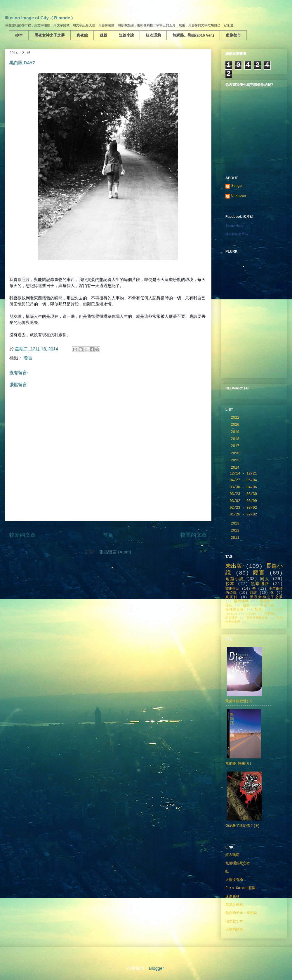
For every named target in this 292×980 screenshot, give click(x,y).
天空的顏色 (234, 930)
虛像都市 (233, 35)
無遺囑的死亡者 (238, 863)
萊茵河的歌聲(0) (239, 701)
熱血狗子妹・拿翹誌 (241, 913)
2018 (236, 439)
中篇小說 (267, 605)
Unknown (239, 196)
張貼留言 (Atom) (115, 552)
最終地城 (241, 601)
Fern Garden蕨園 (240, 888)
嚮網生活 (233, 589)
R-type (251, 614)
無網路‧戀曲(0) (238, 764)
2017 (236, 446)
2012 (236, 531)
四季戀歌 (270, 614)
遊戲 (103, 35)
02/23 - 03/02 (244, 508)
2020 (236, 425)
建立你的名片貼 (237, 234)
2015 (236, 460)
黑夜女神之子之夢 (50, 35)
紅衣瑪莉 (153, 35)
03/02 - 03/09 (244, 501)
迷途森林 (232, 897)
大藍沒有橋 (234, 880)
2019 (236, 432)
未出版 (234, 566)
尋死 (229, 605)
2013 (236, 524)
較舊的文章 (194, 535)
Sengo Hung (234, 225)
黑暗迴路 (260, 584)
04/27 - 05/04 (244, 480)
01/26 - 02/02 (244, 515)
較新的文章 (22, 535)
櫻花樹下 (267, 601)
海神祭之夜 (235, 610)
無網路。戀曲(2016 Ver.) (193, 35)
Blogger (156, 968)
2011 (236, 538)
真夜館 (82, 35)
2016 (236, 453)
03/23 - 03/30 (244, 494)
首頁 (108, 535)
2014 (236, 468)
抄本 (19, 35)
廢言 (28, 358)
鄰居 (258, 610)
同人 (265, 579)
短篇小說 (126, 35)
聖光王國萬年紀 (257, 618)
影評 (253, 593)
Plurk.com (276, 371)
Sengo (237, 186)
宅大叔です (234, 922)
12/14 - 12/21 (244, 474)
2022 (236, 418)
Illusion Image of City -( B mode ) (39, 18)
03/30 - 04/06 (244, 487)
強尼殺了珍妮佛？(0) (243, 826)
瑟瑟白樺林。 (236, 905)
